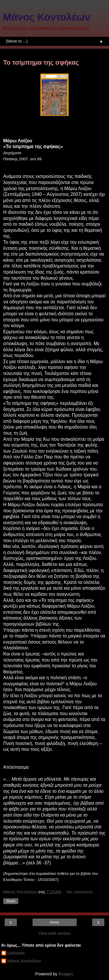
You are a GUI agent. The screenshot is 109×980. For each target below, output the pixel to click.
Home (54, 922)
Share (11, 901)
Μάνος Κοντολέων (47, 17)
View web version (55, 933)
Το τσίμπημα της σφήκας (41, 62)
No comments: (80, 892)
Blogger (66, 974)
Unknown (16, 953)
